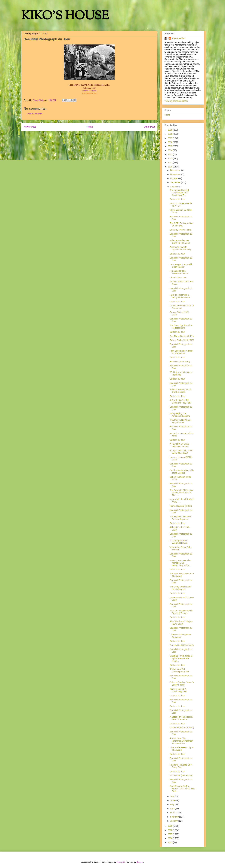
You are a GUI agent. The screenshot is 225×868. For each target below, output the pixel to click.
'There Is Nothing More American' (180, 636)
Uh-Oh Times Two (178, 278)
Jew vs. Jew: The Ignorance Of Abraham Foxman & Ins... (181, 741)
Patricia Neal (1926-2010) (182, 645)
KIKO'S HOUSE (65, 16)
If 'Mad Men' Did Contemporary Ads (180, 670)
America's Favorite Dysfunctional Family (181, 248)
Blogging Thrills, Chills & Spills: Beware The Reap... (181, 658)
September (176, 182)
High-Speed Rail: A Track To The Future (181, 352)
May (172, 804)
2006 (170, 838)
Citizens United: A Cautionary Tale (178, 690)
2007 (170, 834)
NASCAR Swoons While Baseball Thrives (181, 612)
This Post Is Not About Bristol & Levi (180, 421)
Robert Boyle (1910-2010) (182, 340)
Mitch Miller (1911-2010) (181, 775)
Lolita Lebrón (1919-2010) (182, 728)
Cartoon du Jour (177, 199)
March (173, 813)
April (173, 809)
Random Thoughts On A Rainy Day (181, 766)
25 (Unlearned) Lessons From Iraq (181, 373)
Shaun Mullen (178, 38)
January (174, 821)
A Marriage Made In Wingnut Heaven (179, 542)
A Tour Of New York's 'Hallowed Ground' (180, 445)
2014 (170, 150)
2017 (170, 138)
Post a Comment (35, 114)
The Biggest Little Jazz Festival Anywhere (180, 518)
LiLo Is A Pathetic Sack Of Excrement (182, 307)
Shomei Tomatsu (91, 91)
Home (90, 127)
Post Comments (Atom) (95, 134)
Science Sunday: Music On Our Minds (181, 391)
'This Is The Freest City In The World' (182, 749)
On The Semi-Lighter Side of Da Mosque (182, 472)
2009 (170, 826)
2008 (170, 830)
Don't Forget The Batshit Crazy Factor (181, 266)
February (175, 817)
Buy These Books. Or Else (182, 336)
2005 (170, 842)
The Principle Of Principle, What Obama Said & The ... (182, 493)
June (173, 800)
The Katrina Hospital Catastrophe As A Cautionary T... (179, 193)
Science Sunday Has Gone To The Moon (180, 242)
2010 (170, 167)
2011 (170, 163)
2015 (170, 146)
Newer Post (30, 127)
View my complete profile (176, 101)
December (175, 170)
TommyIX (121, 862)
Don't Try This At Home (180, 230)
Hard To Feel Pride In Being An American (180, 296)
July (172, 796)
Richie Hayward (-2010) (181, 506)
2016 (170, 142)
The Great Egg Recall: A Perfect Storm (181, 327)
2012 (170, 158)
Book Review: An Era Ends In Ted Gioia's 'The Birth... (182, 789)
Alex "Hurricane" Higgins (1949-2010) (181, 623)
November (175, 174)
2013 (170, 154)
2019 (170, 130)
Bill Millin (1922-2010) (180, 362)
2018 (170, 134)
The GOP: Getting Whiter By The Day (181, 224)
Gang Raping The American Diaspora (180, 415)
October (174, 178)
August (174, 187)
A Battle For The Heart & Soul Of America (181, 718)
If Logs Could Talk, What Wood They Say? (181, 452)
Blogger (140, 862)
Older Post (149, 127)
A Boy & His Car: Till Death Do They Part (180, 401)
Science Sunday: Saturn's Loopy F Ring (182, 684)
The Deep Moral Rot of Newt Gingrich (180, 588)
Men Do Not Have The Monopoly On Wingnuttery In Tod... (180, 563)
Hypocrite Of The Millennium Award (179, 272)
